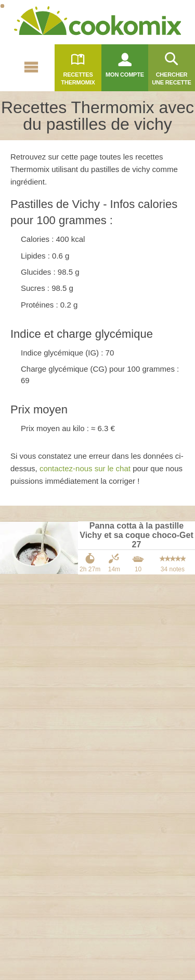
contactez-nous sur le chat (85, 468)
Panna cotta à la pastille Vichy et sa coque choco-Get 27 (136, 535)
